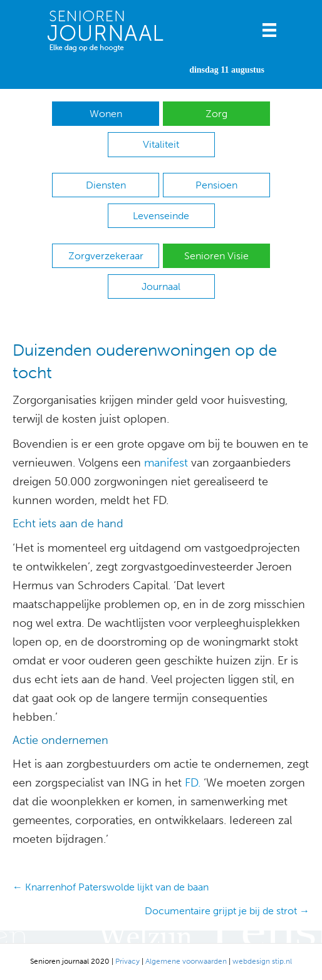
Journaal (161, 286)
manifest (166, 463)
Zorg (216, 114)
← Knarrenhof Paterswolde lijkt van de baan (111, 887)
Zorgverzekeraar (106, 256)
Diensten (106, 185)
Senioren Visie (216, 256)
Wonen (106, 114)
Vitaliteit (161, 144)
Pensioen (216, 185)
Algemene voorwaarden (186, 961)
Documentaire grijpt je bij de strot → (227, 911)
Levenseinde (161, 216)
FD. (193, 783)
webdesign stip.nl (262, 961)
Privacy (127, 961)
